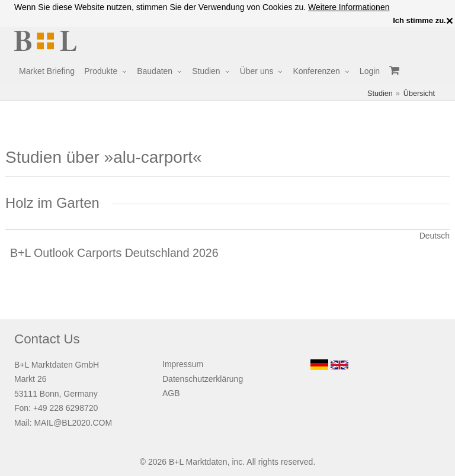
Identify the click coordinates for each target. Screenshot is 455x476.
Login (370, 71)
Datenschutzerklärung (203, 379)
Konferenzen (316, 71)
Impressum (183, 364)
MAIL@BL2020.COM (73, 423)
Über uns (257, 71)
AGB (171, 393)
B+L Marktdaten (198, 462)
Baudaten (155, 71)
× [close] (450, 21)
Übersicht (419, 94)
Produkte (101, 71)
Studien (206, 71)
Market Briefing (47, 71)
